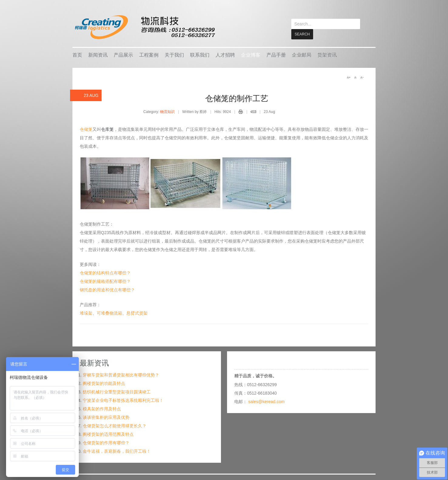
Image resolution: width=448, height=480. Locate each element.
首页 (77, 55)
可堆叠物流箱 (109, 313)
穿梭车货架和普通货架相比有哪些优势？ (121, 375)
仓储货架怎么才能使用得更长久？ (115, 425)
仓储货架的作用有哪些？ (106, 442)
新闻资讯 (98, 55)
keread (144, 27)
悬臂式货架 (137, 313)
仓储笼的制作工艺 (237, 98)
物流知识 (167, 111)
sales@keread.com (266, 401)
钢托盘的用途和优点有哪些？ (107, 290)
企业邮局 (302, 55)
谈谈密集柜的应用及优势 (106, 417)
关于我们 (174, 55)
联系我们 (200, 55)
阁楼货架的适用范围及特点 (108, 434)
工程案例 (149, 55)
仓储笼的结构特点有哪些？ (105, 273)
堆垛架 (86, 313)
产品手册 (276, 55)
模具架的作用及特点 (102, 409)
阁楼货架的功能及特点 (104, 383)
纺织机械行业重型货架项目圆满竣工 (117, 392)
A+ (349, 77)
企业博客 (251, 55)
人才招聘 (225, 55)
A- (362, 77)
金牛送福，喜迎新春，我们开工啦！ (117, 451)
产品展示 (123, 55)
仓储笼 (86, 129)
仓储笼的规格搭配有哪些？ (105, 281)
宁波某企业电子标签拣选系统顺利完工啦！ (123, 400)
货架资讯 (327, 55)
